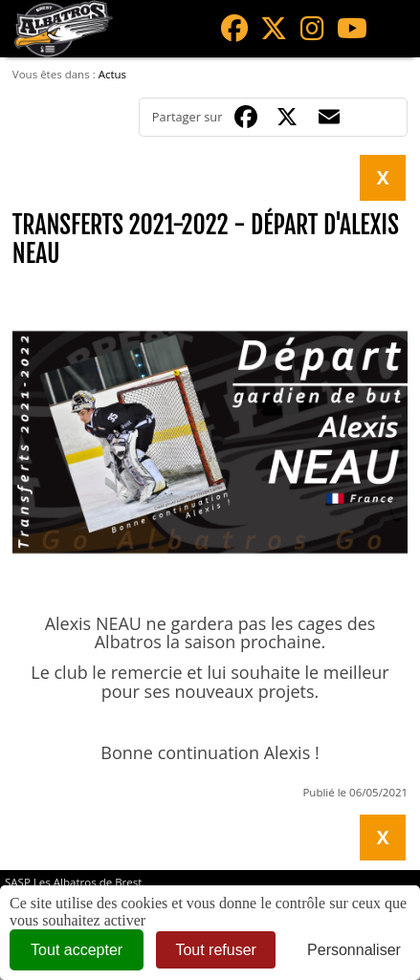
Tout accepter (77, 950)
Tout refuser (215, 950)
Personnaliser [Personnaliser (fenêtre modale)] (354, 950)
